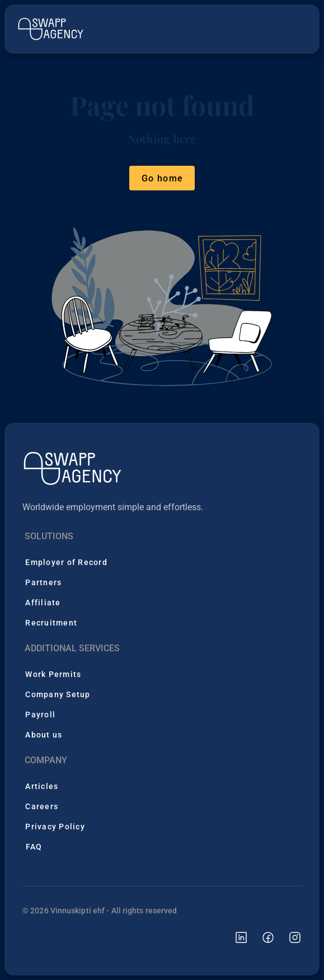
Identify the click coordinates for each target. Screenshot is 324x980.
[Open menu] (295, 29)
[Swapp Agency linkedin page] (234, 937)
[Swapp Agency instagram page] (288, 937)
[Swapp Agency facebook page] (261, 937)
